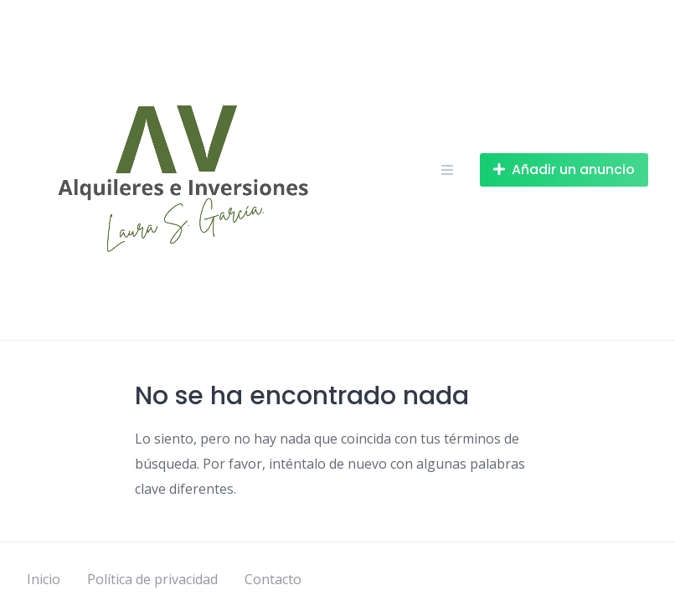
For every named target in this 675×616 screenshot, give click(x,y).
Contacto (273, 579)
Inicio (44, 579)
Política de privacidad (152, 579)
